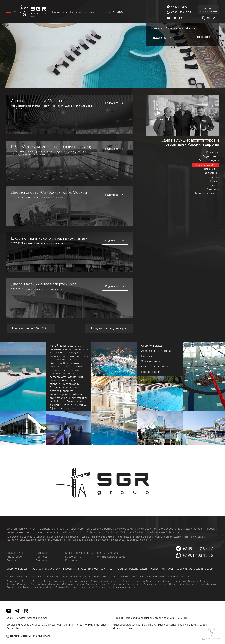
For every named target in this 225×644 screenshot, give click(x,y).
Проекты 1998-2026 (111, 12)
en (208, 18)
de (214, 18)
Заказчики (42, 560)
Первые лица (59, 12)
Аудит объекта (178, 569)
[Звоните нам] (212, 632)
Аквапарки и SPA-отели (45, 569)
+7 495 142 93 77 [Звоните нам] (181, 7)
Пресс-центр (73, 557)
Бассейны (69, 569)
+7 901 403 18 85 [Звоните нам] (181, 12)
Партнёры (42, 557)
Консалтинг (158, 569)
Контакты (90, 12)
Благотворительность (79, 553)
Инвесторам (14, 557)
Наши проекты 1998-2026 (30, 328)
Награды (76, 12)
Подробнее (68, 408)
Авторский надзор (201, 569)
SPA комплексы (88, 569)
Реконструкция (139, 569)
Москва (34, 16)
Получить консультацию (208, 10)
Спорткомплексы (17, 569)
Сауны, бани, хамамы (114, 569)
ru (203, 18)
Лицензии (13, 560)
